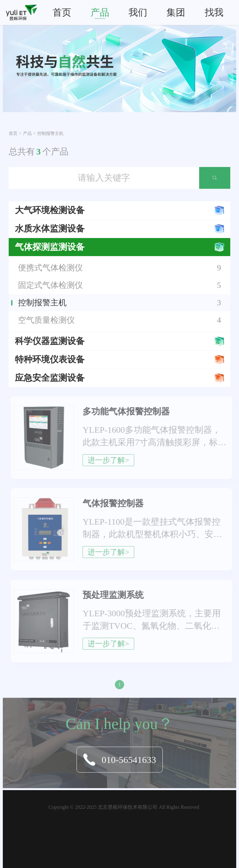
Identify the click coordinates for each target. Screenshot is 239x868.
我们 (138, 12)
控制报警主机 (50, 133)
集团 (176, 12)
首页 (62, 12)
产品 (100, 12)
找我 (214, 12)
